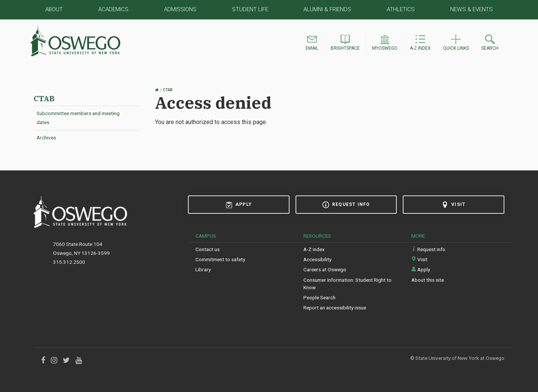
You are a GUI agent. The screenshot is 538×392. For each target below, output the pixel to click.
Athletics (401, 9)
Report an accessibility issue (335, 308)
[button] (312, 44)
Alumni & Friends (327, 9)
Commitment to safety (220, 259)
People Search (319, 297)
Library (203, 269)
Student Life (250, 9)
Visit (454, 205)
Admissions (180, 9)
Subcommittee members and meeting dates (78, 118)
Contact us (208, 249)
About (54, 9)
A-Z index (314, 249)
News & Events (471, 9)
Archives (46, 138)
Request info (346, 205)
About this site (428, 280)
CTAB (44, 98)
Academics (113, 9)
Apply (239, 205)
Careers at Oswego (325, 269)
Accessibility (317, 259)
